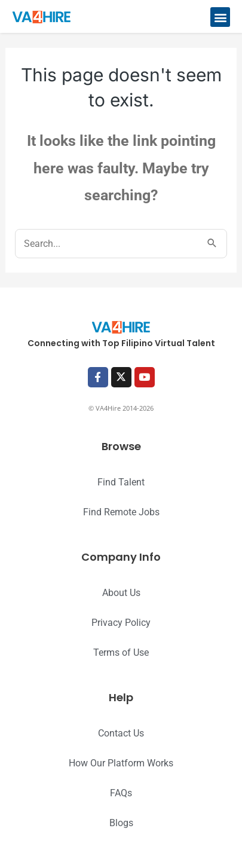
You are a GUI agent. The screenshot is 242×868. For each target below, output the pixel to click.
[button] (220, 17)
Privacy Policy (121, 623)
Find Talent (121, 482)
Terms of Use (121, 652)
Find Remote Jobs (121, 512)
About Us (121, 593)
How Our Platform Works (121, 763)
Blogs (121, 823)
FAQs (121, 793)
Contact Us (121, 733)
